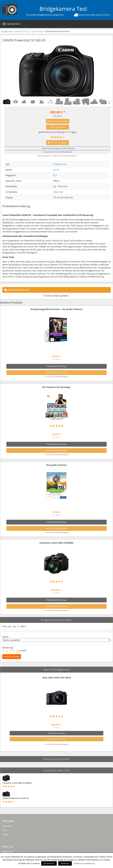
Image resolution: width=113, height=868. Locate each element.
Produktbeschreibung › (57, 366)
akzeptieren (49, 863)
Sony (5, 830)
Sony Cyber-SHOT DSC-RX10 (56, 678)
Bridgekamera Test (63, 9)
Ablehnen (65, 863)
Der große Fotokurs (57, 465)
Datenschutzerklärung (84, 863)
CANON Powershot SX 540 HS (15, 798)
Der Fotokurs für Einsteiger (56, 387)
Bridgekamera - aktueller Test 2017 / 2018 (19, 31)
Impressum (8, 852)
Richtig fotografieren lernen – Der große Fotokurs (56, 309)
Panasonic (7, 826)
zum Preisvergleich (58, 143)
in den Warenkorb (58, 127)
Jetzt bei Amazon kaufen (58, 121)
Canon (41, 31)
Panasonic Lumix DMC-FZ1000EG (56, 543)
